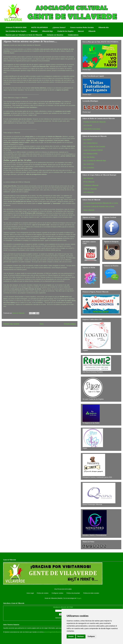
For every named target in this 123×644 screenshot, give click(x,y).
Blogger (79, 598)
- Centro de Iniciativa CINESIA (93, 150)
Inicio (42, 324)
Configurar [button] (91, 636)
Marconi (81, 31)
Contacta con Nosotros (55, 35)
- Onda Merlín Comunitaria (91, 129)
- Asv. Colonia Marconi (90, 143)
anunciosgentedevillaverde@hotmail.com (57, 632)
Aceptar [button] (71, 636)
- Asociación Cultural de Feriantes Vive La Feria (98, 207)
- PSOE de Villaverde (90, 189)
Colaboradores (73, 35)
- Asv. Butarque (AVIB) (90, 154)
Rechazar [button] (81, 636)
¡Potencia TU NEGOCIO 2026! (16, 27)
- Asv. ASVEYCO (88, 164)
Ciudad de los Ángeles (65, 31)
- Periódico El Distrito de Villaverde (94, 122)
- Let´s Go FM (87, 125)
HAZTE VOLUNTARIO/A (39, 27)
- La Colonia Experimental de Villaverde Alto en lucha (100, 203)
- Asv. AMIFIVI (87, 140)
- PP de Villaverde (89, 182)
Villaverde (92, 31)
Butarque (34, 31)
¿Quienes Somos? (59, 27)
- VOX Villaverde (88, 192)
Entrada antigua (70, 324)
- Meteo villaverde (89, 210)
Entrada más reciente (11, 324)
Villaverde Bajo (47, 31)
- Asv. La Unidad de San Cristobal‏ (94, 147)
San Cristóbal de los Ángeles (16, 31)
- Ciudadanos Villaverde (90, 185)
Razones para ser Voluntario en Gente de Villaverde (24, 35)
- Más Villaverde (88, 178)
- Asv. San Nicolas (89, 157)
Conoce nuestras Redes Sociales (82, 27)
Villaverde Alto (103, 27)
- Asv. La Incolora (88, 168)
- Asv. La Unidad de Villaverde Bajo (94, 161)
